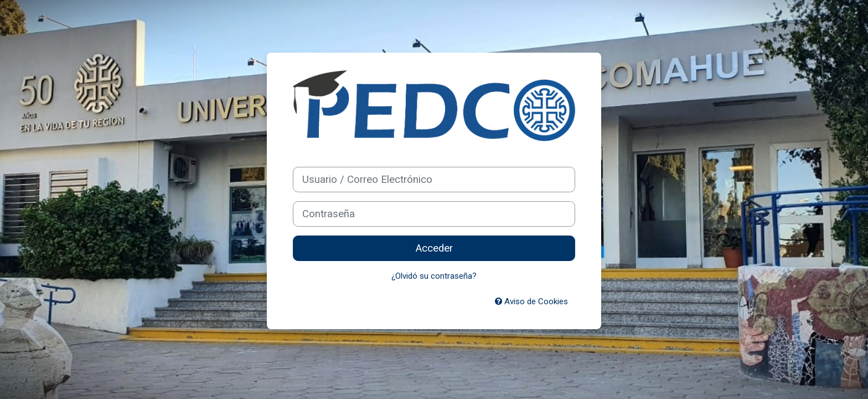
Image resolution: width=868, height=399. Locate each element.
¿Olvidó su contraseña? (434, 276)
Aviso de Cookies (531, 301)
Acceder (434, 248)
